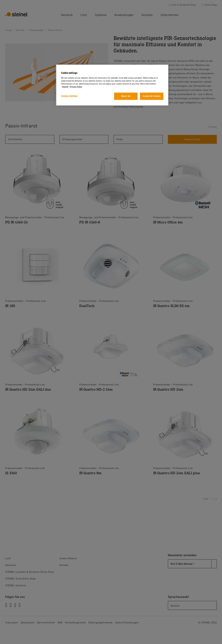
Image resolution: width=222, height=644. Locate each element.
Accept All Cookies (152, 96)
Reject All (126, 96)
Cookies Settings (69, 96)
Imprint (65, 87)
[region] (112, 85)
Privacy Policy (76, 87)
